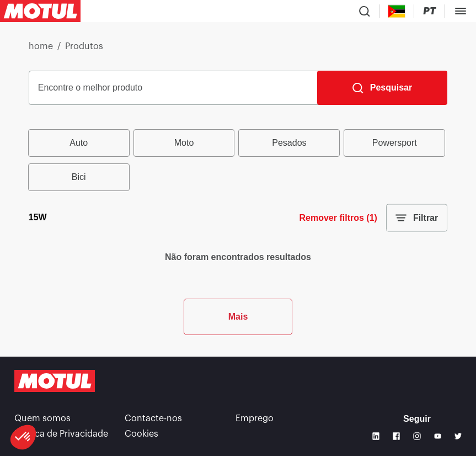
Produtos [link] (84, 46)
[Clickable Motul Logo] (40, 11)
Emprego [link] (255, 418)
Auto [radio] (79, 143)
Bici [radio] (79, 177)
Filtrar (417, 218)
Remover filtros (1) (338, 218)
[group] (238, 160)
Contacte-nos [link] (153, 418)
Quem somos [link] (42, 418)
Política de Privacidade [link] (61, 434)
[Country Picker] (397, 11)
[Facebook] (396, 436)
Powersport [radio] (395, 143)
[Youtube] (438, 436)
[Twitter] (458, 436)
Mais (238, 317)
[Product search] (365, 11)
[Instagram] (417, 436)
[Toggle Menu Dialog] (461, 11)
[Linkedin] (376, 436)
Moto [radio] (184, 143)
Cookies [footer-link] (141, 434)
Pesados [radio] (289, 143)
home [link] (41, 46)
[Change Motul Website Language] (429, 11)
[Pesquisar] (382, 88)
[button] (23, 437)
